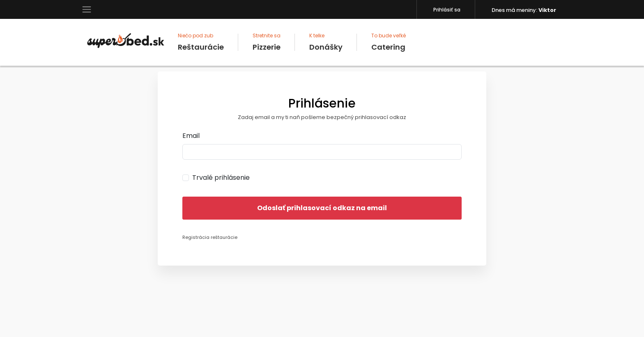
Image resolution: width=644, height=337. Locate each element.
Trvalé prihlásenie (221, 178)
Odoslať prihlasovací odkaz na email (322, 208)
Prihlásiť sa (447, 10)
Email (191, 136)
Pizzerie (267, 42)
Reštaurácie (201, 42)
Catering (389, 42)
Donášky (326, 42)
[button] (87, 9)
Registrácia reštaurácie (210, 237)
